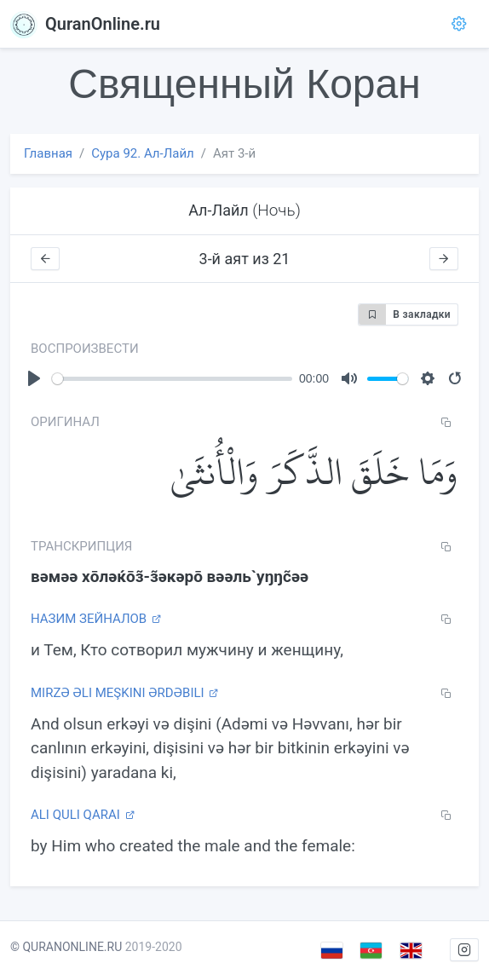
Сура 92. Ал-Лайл (143, 153)
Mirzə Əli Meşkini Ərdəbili (124, 693)
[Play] (34, 378)
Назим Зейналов (96, 619)
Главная (48, 153)
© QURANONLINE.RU (66, 947)
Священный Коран (244, 84)
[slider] (172, 379)
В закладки (405, 314)
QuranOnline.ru (85, 24)
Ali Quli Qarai (83, 815)
